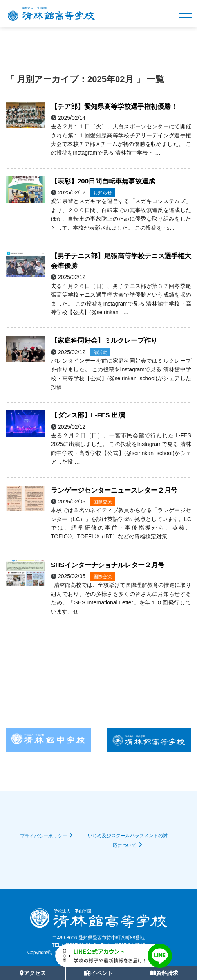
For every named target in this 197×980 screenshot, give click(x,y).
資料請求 (164, 973)
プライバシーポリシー (43, 836)
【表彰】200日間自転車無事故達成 (103, 181)
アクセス (33, 973)
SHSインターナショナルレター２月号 (108, 565)
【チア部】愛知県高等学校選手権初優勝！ (114, 107)
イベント (98, 973)
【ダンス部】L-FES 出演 (88, 415)
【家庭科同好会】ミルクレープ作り (104, 341)
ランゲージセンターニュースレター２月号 (114, 490)
